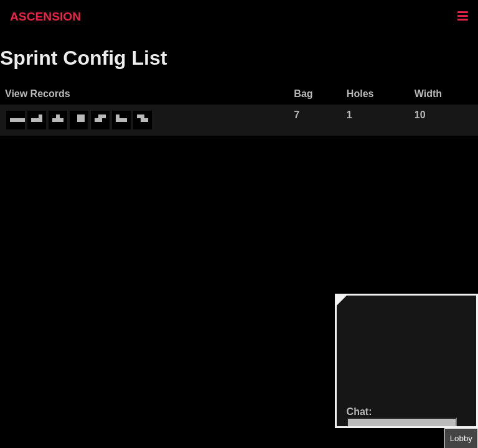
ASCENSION (45, 16)
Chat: (359, 412)
